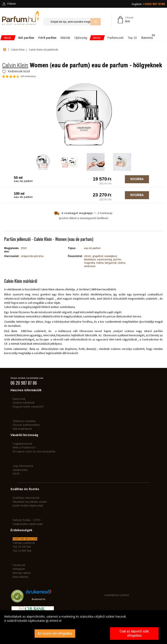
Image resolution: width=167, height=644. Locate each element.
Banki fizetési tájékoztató (28, 506)
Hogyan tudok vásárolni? (28, 407)
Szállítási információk (26, 498)
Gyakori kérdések (24, 403)
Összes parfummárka (26, 425)
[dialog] (83, 627)
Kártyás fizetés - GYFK (27, 520)
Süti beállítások (22, 429)
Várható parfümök (24, 543)
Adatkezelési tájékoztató (28, 524)
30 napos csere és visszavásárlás (34, 451)
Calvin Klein (15, 65)
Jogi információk (23, 466)
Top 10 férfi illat (22, 551)
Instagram (19, 569)
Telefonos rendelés (24, 421)
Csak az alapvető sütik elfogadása (134, 633)
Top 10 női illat (22, 547)
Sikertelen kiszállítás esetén (30, 502)
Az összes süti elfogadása (55, 633)
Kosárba (137, 179)
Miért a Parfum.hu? (24, 447)
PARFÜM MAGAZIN (25, 539)
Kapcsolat (19, 399)
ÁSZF (16, 474)
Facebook (19, 565)
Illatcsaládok (21, 577)
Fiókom (9, 4)
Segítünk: (148, 4)
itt (47, 621)
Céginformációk (22, 444)
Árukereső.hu (38, 599)
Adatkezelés (20, 470)
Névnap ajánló (22, 573)
